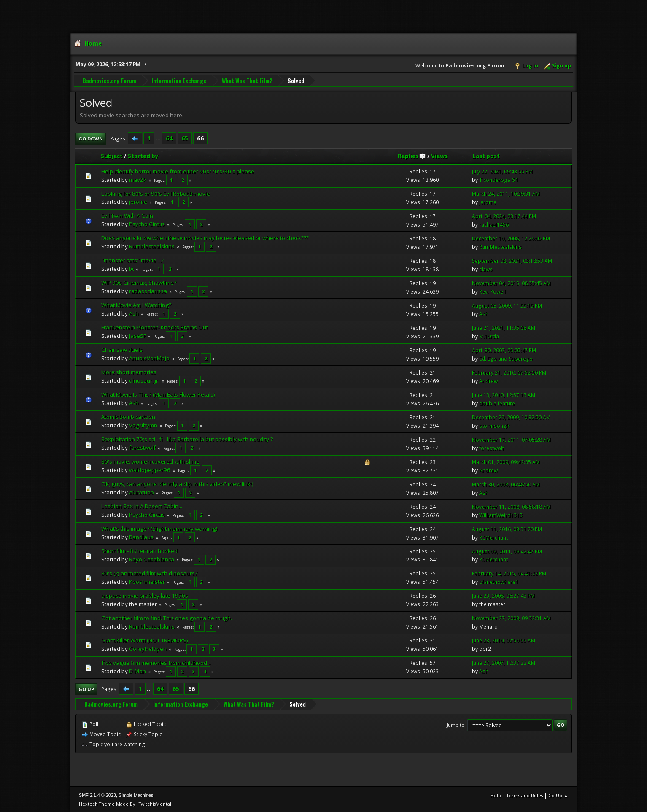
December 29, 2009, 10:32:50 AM (511, 417)
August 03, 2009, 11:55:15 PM (507, 305)
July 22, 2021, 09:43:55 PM (502, 171)
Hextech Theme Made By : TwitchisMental (125, 803)
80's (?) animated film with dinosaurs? (149, 573)
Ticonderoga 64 (498, 179)
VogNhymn (143, 425)
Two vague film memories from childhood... (156, 662)
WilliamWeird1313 (501, 515)
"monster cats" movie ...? (133, 260)
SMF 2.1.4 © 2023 (97, 795)
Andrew (488, 381)
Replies (412, 156)
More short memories (129, 372)
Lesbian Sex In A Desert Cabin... (142, 506)
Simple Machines (136, 795)
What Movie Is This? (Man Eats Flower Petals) (158, 394)
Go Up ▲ (558, 795)
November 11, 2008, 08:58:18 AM (511, 506)
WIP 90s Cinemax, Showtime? (139, 282)
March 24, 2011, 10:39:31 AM (506, 193)
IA (131, 268)
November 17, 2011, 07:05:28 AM (511, 439)
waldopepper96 (150, 469)
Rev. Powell (492, 291)
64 (169, 138)
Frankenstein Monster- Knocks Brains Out (155, 327)
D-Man (137, 671)
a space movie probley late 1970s (145, 595)
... (159, 138)
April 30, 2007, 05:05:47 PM (504, 350)
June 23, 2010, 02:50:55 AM (504, 640)
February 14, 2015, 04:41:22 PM (509, 573)
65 (185, 138)
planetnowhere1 (499, 582)
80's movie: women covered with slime (150, 461)
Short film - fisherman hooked (139, 550)
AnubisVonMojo (149, 358)
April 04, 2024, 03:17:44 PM (504, 216)
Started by (143, 156)
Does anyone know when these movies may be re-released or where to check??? (205, 238)
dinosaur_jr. (144, 380)
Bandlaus (141, 537)
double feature (497, 403)
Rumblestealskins (152, 246)
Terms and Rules (525, 795)
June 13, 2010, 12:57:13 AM (504, 395)
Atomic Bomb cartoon (128, 416)
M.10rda (489, 336)
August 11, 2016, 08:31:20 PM (507, 529)
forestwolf (142, 447)
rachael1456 (494, 224)
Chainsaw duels (122, 349)
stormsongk (494, 425)
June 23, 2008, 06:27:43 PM (503, 596)
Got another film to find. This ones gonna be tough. (167, 618)
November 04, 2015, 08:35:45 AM (511, 283)
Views (439, 156)
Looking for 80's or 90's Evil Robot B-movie (156, 193)
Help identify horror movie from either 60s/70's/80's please (178, 171)
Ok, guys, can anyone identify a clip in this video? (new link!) (177, 483)
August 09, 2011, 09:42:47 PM (507, 551)
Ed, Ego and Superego (506, 358)
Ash (134, 313)
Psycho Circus (147, 224)
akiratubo (142, 492)
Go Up (86, 689)
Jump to (456, 724)
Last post (486, 156)
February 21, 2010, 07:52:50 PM (509, 372)
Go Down (91, 138)
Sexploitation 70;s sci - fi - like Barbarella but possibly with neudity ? (187, 439)
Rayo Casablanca (152, 559)
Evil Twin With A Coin (127, 216)
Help (496, 795)
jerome (138, 202)
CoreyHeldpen (148, 648)
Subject (112, 156)
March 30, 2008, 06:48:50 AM (506, 484)
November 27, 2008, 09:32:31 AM (511, 618)
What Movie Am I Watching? (136, 305)
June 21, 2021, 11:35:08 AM (504, 328)
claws (486, 269)
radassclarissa (148, 291)
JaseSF (137, 335)
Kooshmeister (147, 581)
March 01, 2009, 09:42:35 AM (506, 462)
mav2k (138, 179)
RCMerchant (493, 537)
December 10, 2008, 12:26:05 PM (511, 238)
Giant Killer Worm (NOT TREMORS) (145, 640)
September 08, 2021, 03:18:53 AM (512, 260)
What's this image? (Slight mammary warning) (159, 528)
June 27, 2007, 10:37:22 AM (504, 662)
